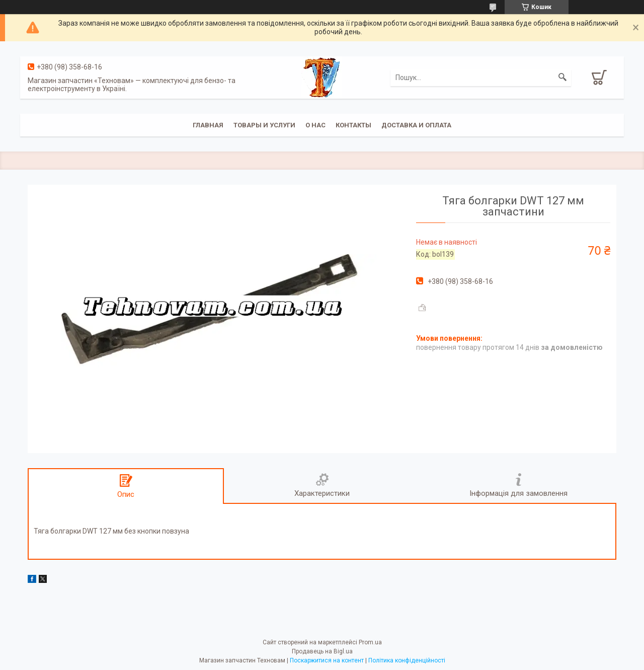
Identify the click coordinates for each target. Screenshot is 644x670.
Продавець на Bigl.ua (322, 651)
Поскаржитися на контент (327, 660)
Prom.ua (370, 642)
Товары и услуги (264, 125)
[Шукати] (562, 78)
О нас (315, 125)
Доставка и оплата (416, 125)
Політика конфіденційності (407, 660)
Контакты (353, 125)
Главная (208, 125)
